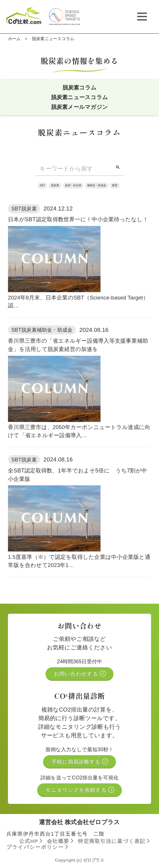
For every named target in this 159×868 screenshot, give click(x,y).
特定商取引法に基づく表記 (113, 842)
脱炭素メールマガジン (80, 107)
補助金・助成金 (97, 186)
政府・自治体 (73, 186)
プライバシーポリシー (36, 848)
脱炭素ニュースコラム (80, 97)
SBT (43, 186)
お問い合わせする (77, 674)
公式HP (30, 842)
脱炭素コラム (80, 88)
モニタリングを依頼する (77, 790)
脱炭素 (55, 186)
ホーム (14, 39)
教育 (115, 186)
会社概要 (59, 842)
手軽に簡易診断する (77, 762)
